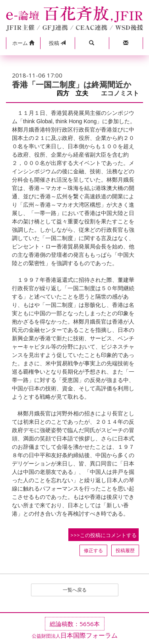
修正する (93, 550)
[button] (23, 43)
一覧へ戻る (75, 590)
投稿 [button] (57, 43)
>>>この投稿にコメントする (104, 535)
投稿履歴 (125, 550)
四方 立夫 (75, 93)
